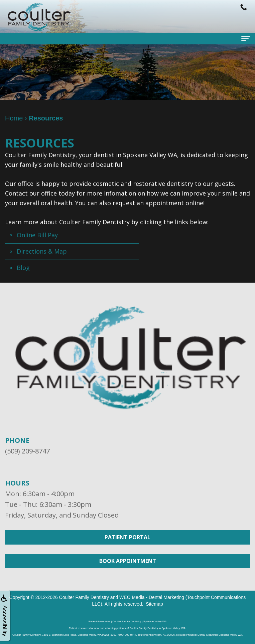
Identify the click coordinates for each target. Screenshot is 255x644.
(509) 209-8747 (27, 451)
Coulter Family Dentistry (84, 597)
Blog (23, 268)
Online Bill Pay (37, 235)
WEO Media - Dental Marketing (152, 597)
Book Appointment (128, 561)
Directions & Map (42, 251)
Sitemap (154, 604)
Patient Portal (127, 537)
